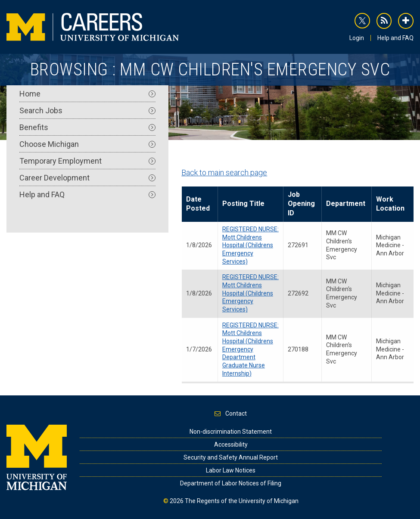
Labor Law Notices (231, 470)
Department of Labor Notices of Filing (231, 483)
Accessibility (231, 444)
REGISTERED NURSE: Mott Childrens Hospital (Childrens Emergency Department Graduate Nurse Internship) (250, 349)
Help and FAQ (395, 38)
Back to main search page (224, 172)
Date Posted (198, 204)
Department (346, 204)
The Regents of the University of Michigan (242, 501)
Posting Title (243, 204)
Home (87, 94)
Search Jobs (87, 110)
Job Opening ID (301, 204)
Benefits (87, 127)
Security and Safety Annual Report (231, 457)
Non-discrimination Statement (231, 432)
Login (357, 38)
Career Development (87, 178)
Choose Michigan (87, 144)
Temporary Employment (87, 161)
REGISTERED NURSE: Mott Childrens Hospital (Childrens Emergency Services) (250, 245)
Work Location (390, 204)
